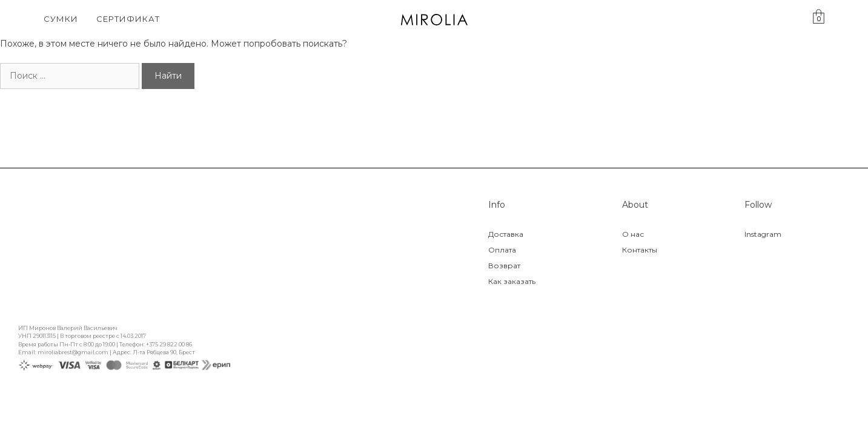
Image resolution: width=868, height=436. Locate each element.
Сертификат (128, 19)
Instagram (763, 234)
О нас (633, 234)
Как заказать (512, 281)
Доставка (506, 234)
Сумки (61, 19)
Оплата (502, 250)
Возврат (504, 266)
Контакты (640, 250)
